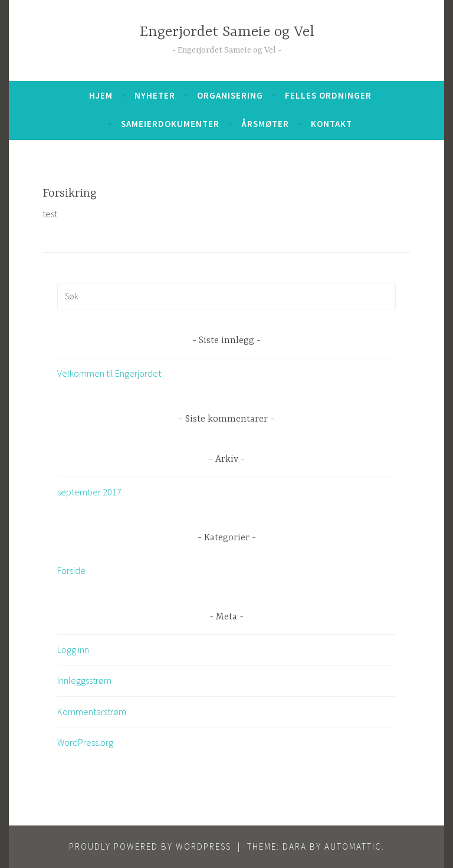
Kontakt (331, 124)
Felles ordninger (328, 95)
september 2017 (89, 492)
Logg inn (73, 650)
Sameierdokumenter (170, 124)
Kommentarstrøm (92, 712)
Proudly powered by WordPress (150, 846)
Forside (71, 570)
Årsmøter (265, 124)
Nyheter (155, 95)
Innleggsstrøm (84, 680)
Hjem (101, 95)
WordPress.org (85, 742)
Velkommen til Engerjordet (109, 373)
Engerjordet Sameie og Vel (227, 32)
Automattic (353, 846)
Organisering (230, 95)
